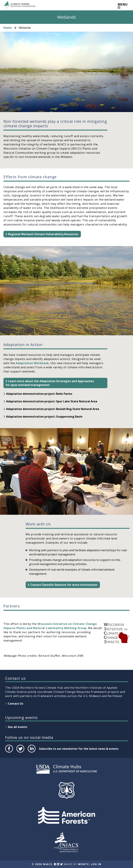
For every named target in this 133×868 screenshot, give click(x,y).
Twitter (20, 752)
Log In (96, 864)
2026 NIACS (44, 864)
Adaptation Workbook (32, 363)
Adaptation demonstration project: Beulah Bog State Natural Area (53, 409)
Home (8, 28)
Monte (84, 864)
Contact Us (15, 704)
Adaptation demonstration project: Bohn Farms (39, 394)
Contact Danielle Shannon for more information (64, 585)
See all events (17, 727)
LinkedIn (31, 752)
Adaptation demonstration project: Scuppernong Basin (44, 417)
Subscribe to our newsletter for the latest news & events (79, 749)
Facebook (9, 752)
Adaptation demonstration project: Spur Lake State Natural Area (52, 401)
